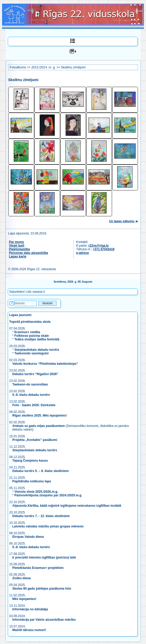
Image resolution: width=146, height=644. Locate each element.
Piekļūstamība (20, 249)
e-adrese (83, 253)
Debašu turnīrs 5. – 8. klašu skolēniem (41, 471)
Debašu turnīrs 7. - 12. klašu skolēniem (41, 516)
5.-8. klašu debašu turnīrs (32, 395)
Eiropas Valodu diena (28, 537)
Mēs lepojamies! (25, 599)
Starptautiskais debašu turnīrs (37, 350)
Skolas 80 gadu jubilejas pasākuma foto (42, 589)
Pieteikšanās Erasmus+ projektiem (38, 568)
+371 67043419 (104, 249)
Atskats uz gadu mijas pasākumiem (39, 426)
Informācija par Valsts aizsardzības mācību (44, 620)
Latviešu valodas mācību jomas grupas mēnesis (48, 526)
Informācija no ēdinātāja (30, 609)
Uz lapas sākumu (122, 221)
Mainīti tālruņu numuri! (29, 630)
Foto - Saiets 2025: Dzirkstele (34, 405)
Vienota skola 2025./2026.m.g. (36, 492)
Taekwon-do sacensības (30, 384)
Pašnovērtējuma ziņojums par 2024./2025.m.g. (48, 495)
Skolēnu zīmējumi (73, 67)
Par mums (17, 242)
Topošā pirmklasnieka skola (30, 322)
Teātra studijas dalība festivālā (37, 339)
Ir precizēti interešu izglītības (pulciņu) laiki (44, 557)
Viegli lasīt (17, 246)
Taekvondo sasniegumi (32, 353)
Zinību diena (22, 578)
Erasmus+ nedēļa (27, 332)
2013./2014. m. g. (43, 67)
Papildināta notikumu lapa (32, 481)
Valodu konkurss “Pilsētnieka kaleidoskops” (45, 364)
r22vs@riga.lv (99, 246)
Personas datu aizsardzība (29, 253)
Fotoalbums (18, 67)
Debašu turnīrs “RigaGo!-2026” (35, 374)
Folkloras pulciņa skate (32, 336)
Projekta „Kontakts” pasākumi (35, 440)
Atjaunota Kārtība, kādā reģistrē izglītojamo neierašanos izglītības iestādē (67, 506)
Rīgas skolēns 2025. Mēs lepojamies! (40, 416)
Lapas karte (18, 256)
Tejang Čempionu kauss (30, 461)
